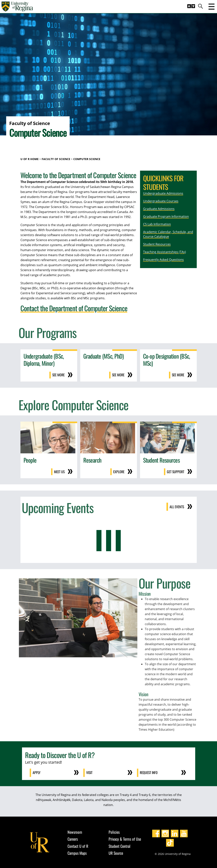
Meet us (59, 471)
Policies (114, 831)
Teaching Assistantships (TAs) (165, 252)
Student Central (119, 845)
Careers (73, 838)
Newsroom (75, 831)
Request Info (149, 772)
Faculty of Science (56, 159)
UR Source (116, 852)
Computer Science (87, 159)
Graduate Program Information (166, 216)
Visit (90, 772)
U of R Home (30, 159)
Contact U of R (78, 845)
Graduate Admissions (159, 209)
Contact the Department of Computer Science (74, 308)
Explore (119, 471)
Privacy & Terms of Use (125, 838)
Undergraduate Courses (161, 201)
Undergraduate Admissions (163, 193)
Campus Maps (77, 852)
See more (58, 375)
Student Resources (157, 244)
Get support (175, 471)
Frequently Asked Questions (163, 260)
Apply (37, 772)
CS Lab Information (157, 224)
